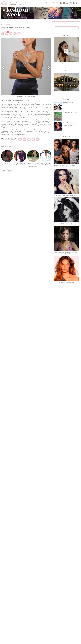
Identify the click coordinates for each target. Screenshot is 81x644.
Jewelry (4, 170)
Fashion (12, 3)
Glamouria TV (14, 4)
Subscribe (75, 28)
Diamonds (10, 170)
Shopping (56, 3)
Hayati (21, 4)
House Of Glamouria (46, 3)
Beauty (18, 3)
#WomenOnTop (29, 3)
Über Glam (37, 3)
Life (22, 3)
